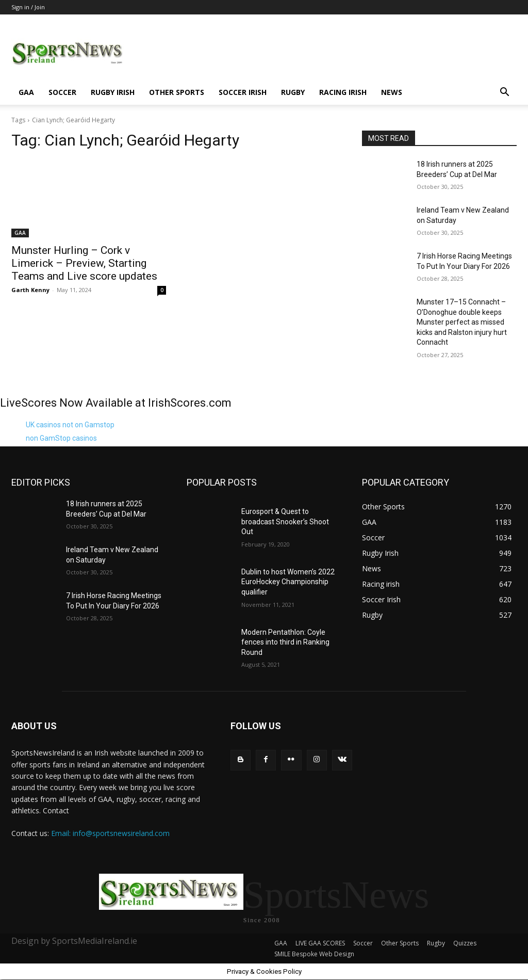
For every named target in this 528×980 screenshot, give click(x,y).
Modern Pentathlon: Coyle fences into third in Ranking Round (285, 642)
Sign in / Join (28, 7)
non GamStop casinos (61, 438)
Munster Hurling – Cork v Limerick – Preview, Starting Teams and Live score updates (84, 263)
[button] (504, 93)
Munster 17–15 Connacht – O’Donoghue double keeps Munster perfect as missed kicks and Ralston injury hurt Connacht (462, 322)
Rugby (293, 92)
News (392, 92)
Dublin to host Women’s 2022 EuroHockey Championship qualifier (288, 582)
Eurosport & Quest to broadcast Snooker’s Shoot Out (285, 521)
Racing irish (343, 92)
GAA (26, 92)
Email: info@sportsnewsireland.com (110, 833)
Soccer (62, 92)
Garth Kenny (30, 290)
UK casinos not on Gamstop (70, 425)
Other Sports (177, 92)
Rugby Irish (113, 92)
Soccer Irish (243, 92)
